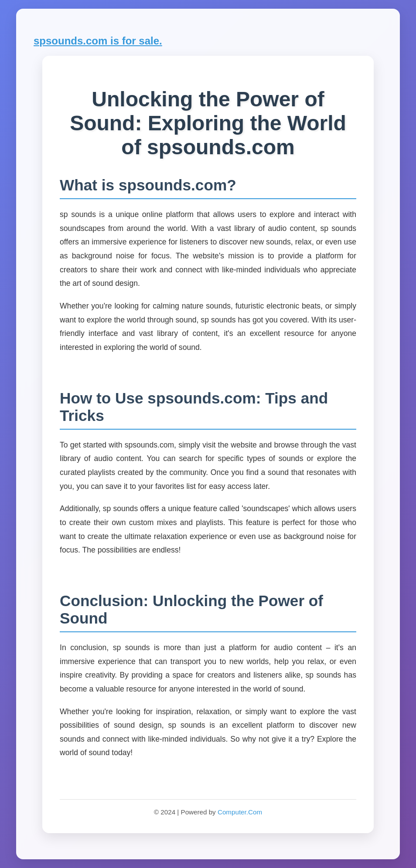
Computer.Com (240, 812)
